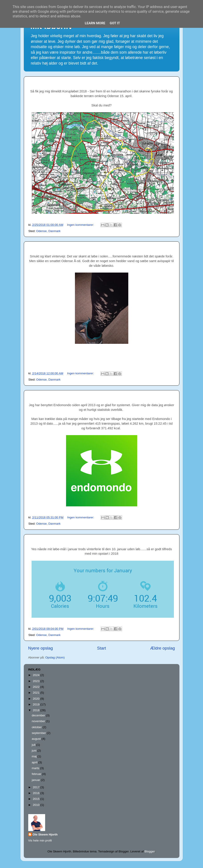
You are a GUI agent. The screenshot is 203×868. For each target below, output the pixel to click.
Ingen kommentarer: (81, 225)
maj (35, 756)
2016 (36, 793)
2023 (36, 681)
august (37, 739)
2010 (36, 805)
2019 (36, 704)
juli (34, 745)
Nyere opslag (41, 648)
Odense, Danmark (48, 231)
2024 (36, 675)
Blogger (150, 851)
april (35, 762)
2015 (36, 799)
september (39, 733)
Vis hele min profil (40, 840)
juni (35, 751)
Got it (115, 23)
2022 (36, 687)
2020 (36, 699)
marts (36, 768)
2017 (36, 787)
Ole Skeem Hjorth (45, 834)
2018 (36, 710)
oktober (37, 727)
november (39, 721)
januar (36, 780)
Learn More (95, 23)
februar (37, 774)
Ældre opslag (162, 648)
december (39, 715)
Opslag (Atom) (55, 657)
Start (102, 648)
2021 (36, 693)
